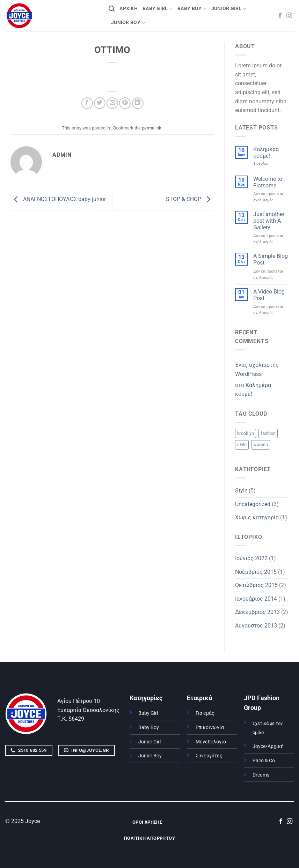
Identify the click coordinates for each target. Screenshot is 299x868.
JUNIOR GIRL (229, 9)
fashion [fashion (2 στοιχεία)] (268, 433)
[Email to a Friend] (112, 103)
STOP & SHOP (190, 199)
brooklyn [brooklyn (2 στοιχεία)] (246, 433)
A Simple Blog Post (271, 259)
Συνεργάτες (209, 756)
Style (241, 491)
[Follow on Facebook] (280, 16)
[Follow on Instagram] (289, 16)
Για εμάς (205, 713)
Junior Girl (149, 742)
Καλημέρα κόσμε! (266, 153)
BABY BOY (192, 9)
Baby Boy (149, 728)
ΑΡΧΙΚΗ (129, 9)
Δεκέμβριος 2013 (257, 612)
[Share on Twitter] (100, 103)
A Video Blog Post (269, 295)
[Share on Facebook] (87, 103)
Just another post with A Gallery (269, 221)
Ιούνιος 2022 (251, 558)
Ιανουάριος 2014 (256, 599)
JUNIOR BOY (128, 23)
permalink (152, 128)
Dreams (261, 775)
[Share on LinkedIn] (138, 103)
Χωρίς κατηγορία (257, 517)
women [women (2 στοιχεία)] (261, 444)
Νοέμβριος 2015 (256, 572)
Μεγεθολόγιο (211, 742)
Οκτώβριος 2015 (256, 585)
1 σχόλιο (269, 164)
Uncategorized (253, 504)
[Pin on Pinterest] (125, 103)
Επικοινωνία (210, 728)
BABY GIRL (158, 9)
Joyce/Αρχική (268, 746)
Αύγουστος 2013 (256, 626)
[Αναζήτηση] (112, 9)
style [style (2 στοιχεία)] (242, 444)
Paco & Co (264, 761)
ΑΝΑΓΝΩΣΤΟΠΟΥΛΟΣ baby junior (58, 199)
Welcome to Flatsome (268, 182)
